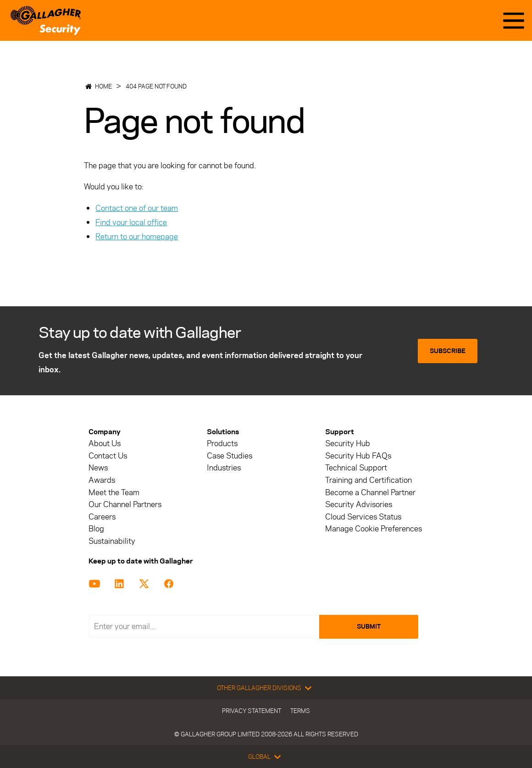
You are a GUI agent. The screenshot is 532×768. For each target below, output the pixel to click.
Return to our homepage (137, 237)
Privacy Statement (252, 711)
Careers (102, 517)
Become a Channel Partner (370, 493)
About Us (105, 444)
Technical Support (356, 468)
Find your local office (131, 222)
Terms (300, 711)
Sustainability (112, 541)
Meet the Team (114, 493)
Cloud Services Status (363, 517)
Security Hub (348, 444)
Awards (102, 480)
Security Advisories (359, 505)
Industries (224, 468)
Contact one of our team (137, 208)
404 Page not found (156, 86)
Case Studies (230, 456)
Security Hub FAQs (358, 456)
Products (222, 444)
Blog (96, 529)
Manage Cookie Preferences (374, 529)
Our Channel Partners (125, 505)
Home (103, 86)
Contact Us (108, 456)
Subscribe (448, 351)
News (98, 468)
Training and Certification (369, 480)
